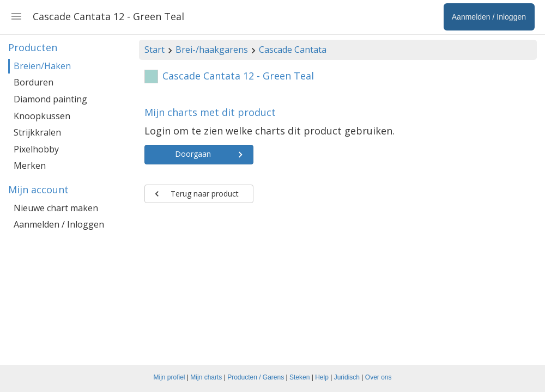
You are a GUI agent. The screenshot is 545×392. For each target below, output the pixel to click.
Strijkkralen (37, 132)
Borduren (34, 82)
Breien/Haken (42, 66)
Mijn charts (206, 377)
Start (155, 50)
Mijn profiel (169, 377)
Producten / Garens (256, 377)
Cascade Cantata (293, 50)
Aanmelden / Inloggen (59, 224)
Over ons (379, 377)
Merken (30, 166)
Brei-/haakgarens (212, 50)
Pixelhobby (36, 149)
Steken (299, 377)
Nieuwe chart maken (56, 208)
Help (322, 377)
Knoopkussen (42, 116)
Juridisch (347, 377)
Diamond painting (50, 99)
